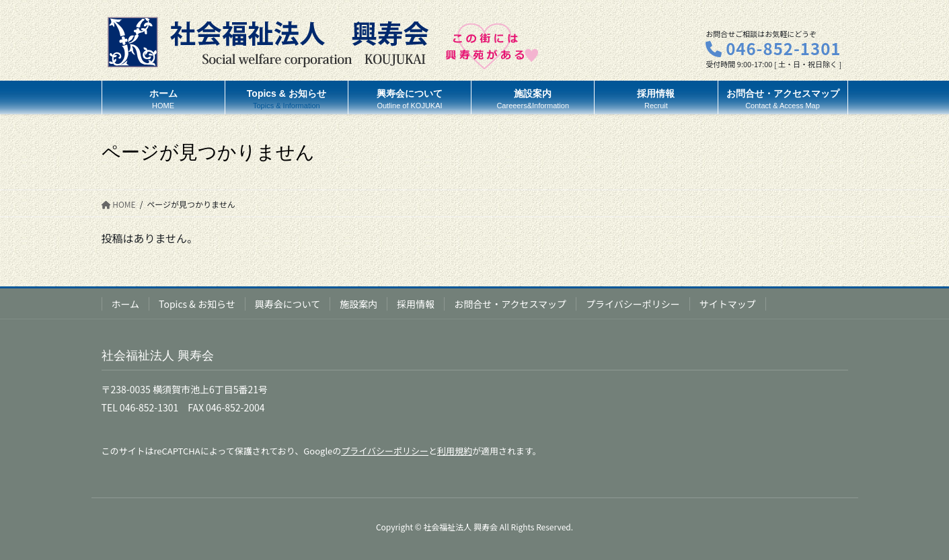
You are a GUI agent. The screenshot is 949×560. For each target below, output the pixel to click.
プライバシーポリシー (633, 304)
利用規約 (455, 451)
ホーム (126, 304)
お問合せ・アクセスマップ (510, 304)
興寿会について (288, 304)
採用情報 (416, 304)
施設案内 (358, 304)
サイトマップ (728, 304)
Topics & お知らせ (197, 304)
